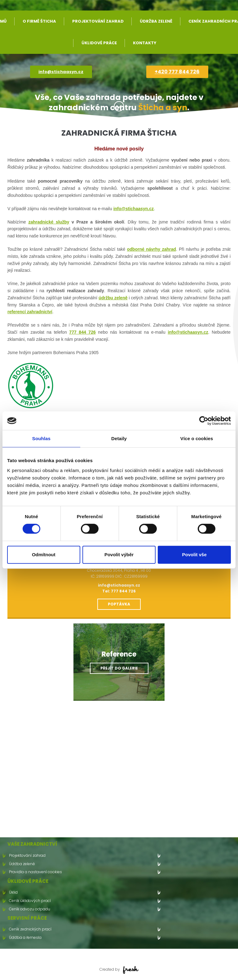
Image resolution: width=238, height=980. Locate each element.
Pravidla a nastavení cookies (35, 872)
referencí (17, 312)
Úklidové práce (99, 43)
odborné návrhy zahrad (152, 249)
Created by (119, 969)
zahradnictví (39, 312)
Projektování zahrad (98, 21)
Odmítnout (44, 555)
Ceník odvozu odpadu (30, 909)
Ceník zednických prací (30, 929)
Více (119, 106)
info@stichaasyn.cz (61, 72)
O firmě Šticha (39, 21)
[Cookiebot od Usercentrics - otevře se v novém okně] (204, 421)
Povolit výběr (119, 555)
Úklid (13, 892)
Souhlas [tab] (41, 438)
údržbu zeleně (113, 298)
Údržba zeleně (156, 21)
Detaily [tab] (119, 438)
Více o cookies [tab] (197, 438)
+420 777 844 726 (177, 72)
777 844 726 (82, 332)
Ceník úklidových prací (30, 901)
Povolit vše (194, 555)
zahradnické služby (49, 222)
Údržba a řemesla (25, 937)
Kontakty (145, 43)
